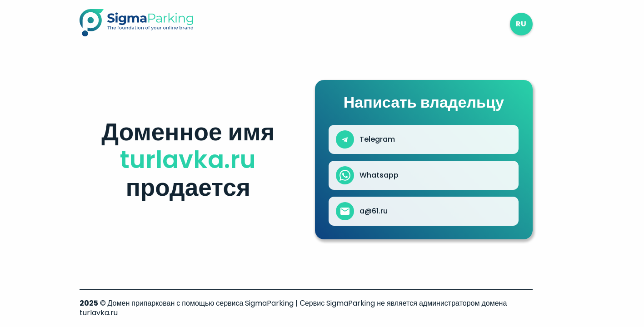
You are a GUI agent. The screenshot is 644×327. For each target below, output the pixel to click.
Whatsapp (379, 175)
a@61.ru (374, 211)
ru (521, 24)
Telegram (377, 139)
